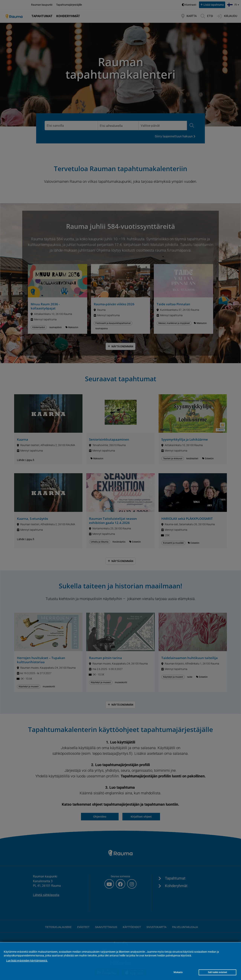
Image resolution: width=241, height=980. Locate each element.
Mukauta (178, 972)
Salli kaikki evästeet (217, 972)
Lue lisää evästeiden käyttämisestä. (27, 961)
